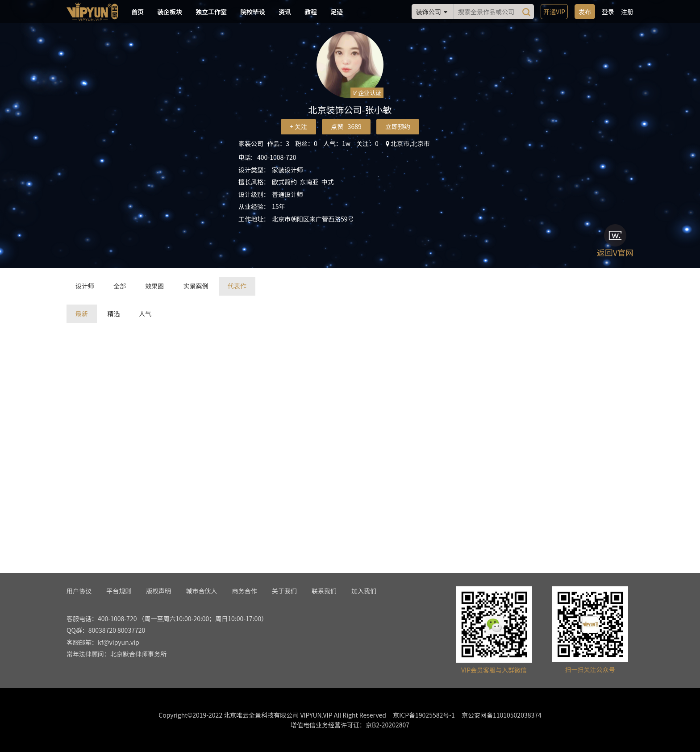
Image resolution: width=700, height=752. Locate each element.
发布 (585, 12)
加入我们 (364, 591)
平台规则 (119, 591)
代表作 (237, 286)
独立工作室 (211, 12)
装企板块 (170, 12)
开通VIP (554, 12)
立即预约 (398, 126)
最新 (82, 313)
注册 (627, 12)
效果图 (154, 286)
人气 (145, 313)
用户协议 (79, 591)
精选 (113, 313)
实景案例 (196, 286)
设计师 (85, 286)
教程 (311, 12)
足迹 (337, 12)
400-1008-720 (277, 157)
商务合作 (245, 591)
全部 (120, 286)
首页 (137, 12)
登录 (608, 12)
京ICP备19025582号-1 (424, 715)
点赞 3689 (346, 126)
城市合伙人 (201, 591)
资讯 (285, 12)
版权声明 (158, 591)
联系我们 (324, 591)
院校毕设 (253, 12)
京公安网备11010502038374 (502, 715)
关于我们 (284, 591)
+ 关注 (298, 126)
